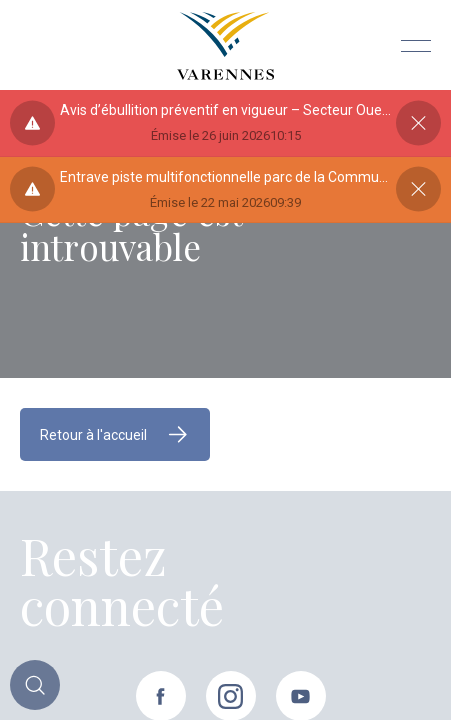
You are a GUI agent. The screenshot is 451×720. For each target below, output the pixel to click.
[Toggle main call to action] (35, 685)
